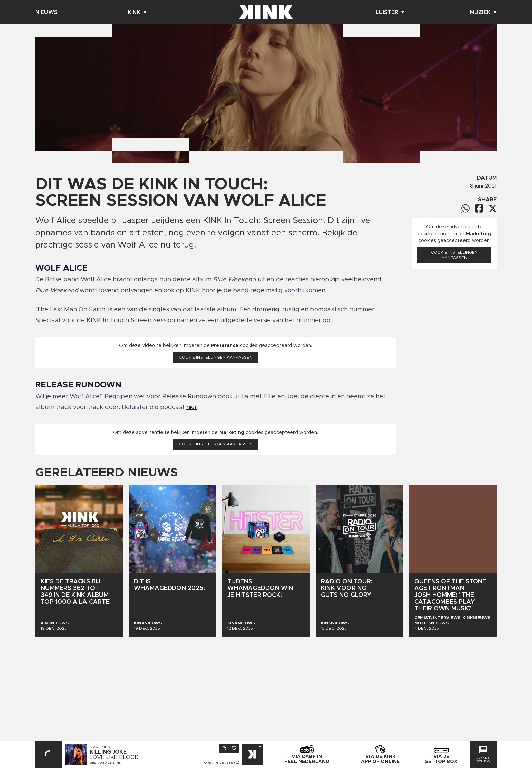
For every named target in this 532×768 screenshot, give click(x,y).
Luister (390, 12)
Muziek (483, 12)
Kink (137, 12)
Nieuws (46, 12)
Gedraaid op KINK (106, 763)
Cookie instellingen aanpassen (216, 357)
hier (192, 407)
